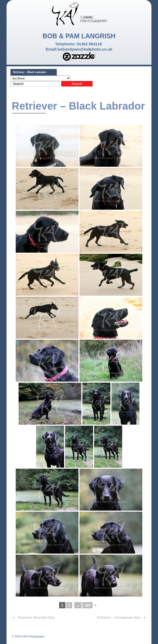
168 (88, 605)
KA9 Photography (33, 636)
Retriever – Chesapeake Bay (118, 617)
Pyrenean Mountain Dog (36, 617)
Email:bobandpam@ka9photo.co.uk (79, 49)
